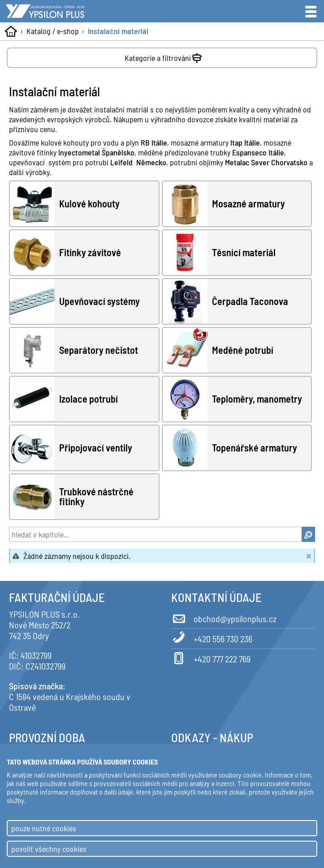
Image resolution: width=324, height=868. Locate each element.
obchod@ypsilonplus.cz (224, 617)
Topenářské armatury (255, 448)
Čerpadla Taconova (250, 301)
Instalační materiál (118, 31)
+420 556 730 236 (212, 637)
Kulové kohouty (89, 204)
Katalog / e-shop (53, 31)
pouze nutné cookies (44, 828)
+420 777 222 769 (211, 657)
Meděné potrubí (243, 350)
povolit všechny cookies (49, 849)
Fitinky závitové (90, 253)
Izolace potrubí (89, 399)
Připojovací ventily (96, 448)
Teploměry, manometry (257, 399)
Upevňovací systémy (99, 301)
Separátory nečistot (99, 350)
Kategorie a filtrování (164, 56)
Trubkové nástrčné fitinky (96, 496)
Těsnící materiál (244, 253)
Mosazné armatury (248, 204)
